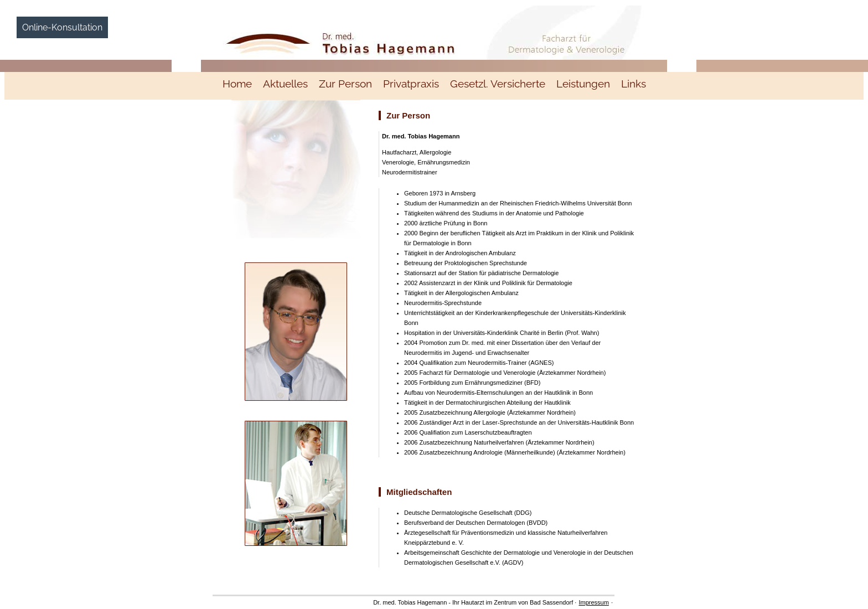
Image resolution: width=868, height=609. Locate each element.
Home (237, 84)
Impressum (593, 602)
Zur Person (345, 84)
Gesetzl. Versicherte (498, 84)
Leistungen (583, 84)
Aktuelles (285, 84)
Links (634, 84)
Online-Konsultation (62, 27)
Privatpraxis (411, 84)
